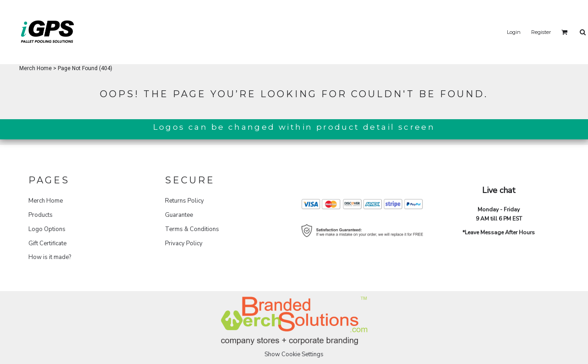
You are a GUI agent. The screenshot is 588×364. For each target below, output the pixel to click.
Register (541, 32)
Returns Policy (184, 201)
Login (514, 32)
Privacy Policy (184, 243)
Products (41, 215)
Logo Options (47, 229)
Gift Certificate (47, 243)
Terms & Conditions (192, 229)
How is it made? (50, 257)
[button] (565, 32)
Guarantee (179, 215)
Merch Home (36, 68)
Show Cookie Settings (294, 354)
